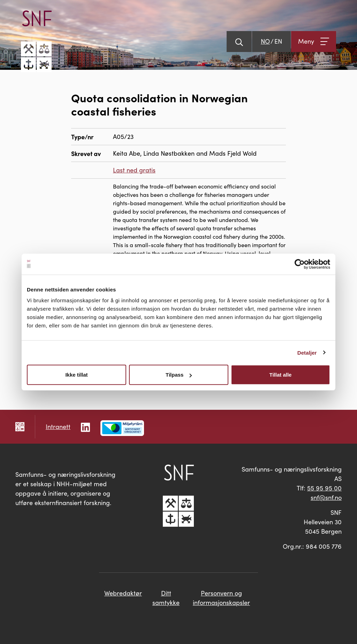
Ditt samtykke (166, 598)
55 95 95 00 (324, 488)
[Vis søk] (239, 42)
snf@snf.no (326, 497)
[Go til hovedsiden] (36, 41)
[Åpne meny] (314, 42)
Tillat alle (281, 375)
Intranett (58, 427)
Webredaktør (123, 593)
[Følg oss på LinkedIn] (85, 426)
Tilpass (179, 375)
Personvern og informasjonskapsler (221, 598)
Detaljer (307, 352)
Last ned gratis (134, 170)
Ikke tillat (76, 375)
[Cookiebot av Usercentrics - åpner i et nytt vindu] (300, 264)
